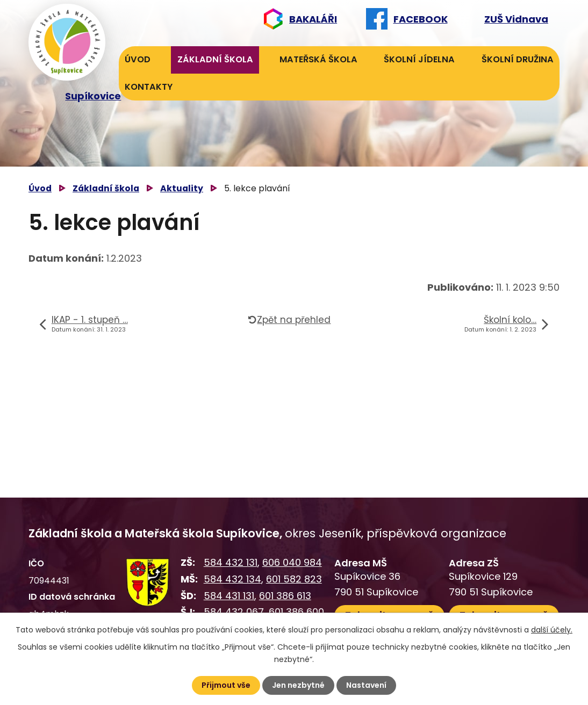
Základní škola (215, 59)
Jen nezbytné (298, 685)
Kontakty (149, 87)
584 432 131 (231, 562)
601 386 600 (296, 612)
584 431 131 (229, 596)
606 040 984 (292, 562)
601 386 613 (285, 596)
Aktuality (182, 188)
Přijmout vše (226, 685)
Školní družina (518, 59)
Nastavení (366, 685)
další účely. (552, 630)
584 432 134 (232, 579)
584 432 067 (234, 612)
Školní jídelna (419, 59)
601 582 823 (294, 579)
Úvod (138, 59)
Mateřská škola (318, 59)
